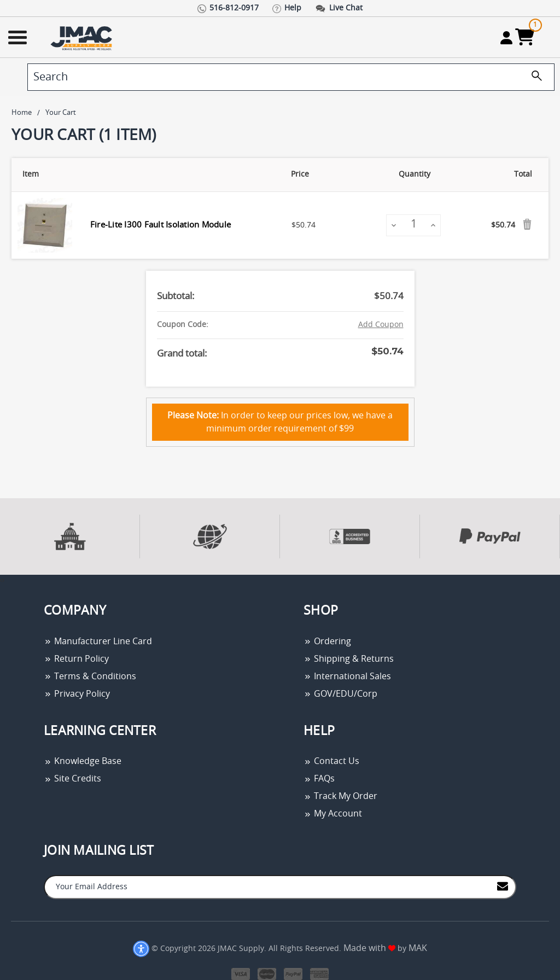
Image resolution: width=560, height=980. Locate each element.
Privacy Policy (77, 694)
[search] (291, 77)
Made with (369, 948)
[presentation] (1, 581)
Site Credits (72, 779)
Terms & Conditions (90, 676)
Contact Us (331, 761)
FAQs (319, 779)
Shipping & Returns (349, 659)
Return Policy (76, 659)
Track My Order (340, 796)
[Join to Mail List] (503, 886)
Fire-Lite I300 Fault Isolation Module (161, 225)
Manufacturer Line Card (98, 641)
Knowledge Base (83, 761)
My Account (333, 814)
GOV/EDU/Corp (340, 694)
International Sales (347, 676)
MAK (418, 948)
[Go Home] (83, 37)
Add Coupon (381, 325)
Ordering (327, 641)
